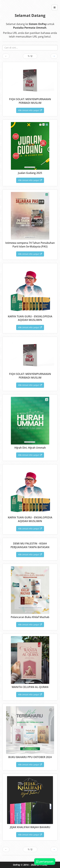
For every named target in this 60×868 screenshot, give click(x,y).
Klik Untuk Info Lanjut (30, 110)
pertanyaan (45, 861)
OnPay (17, 865)
